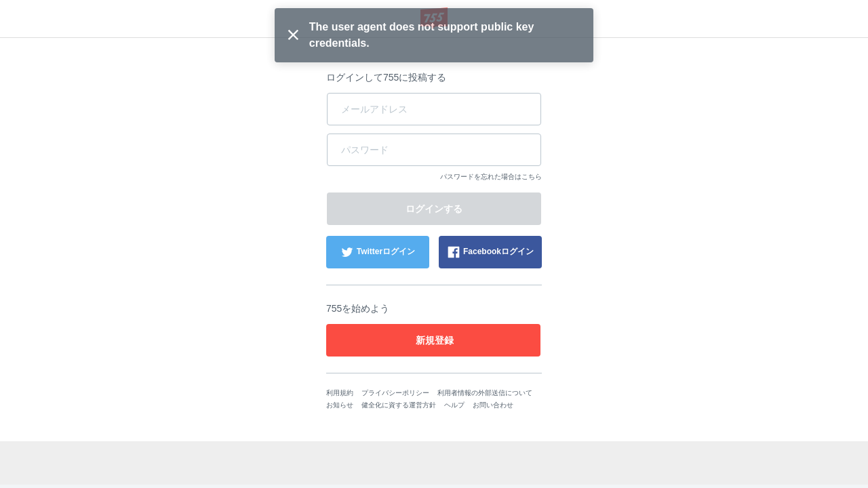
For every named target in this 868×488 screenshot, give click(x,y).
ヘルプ (454, 405)
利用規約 (340, 393)
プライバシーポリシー (395, 393)
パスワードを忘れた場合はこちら (491, 177)
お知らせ (340, 405)
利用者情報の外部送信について (485, 393)
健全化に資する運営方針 (399, 405)
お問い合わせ (493, 405)
